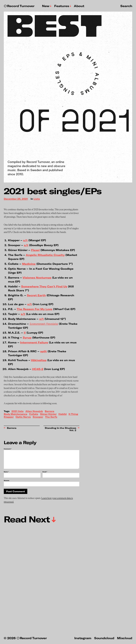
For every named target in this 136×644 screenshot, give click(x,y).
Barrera (49, 411)
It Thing (73, 414)
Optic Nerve (23, 417)
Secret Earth (36, 295)
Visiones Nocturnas (37, 278)
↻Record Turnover (19, 6)
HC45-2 (38, 369)
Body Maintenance (16, 414)
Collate (34, 414)
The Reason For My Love (35, 309)
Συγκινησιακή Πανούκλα (44, 324)
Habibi (63, 414)
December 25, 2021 (16, 199)
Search (126, 6)
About (79, 6)
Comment (8, 449)
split (43, 351)
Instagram (83, 638)
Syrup (27, 337)
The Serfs (51, 417)
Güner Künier (48, 414)
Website (7, 481)
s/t (25, 240)
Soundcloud (104, 638)
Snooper (38, 417)
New (46, 6)
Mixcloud (125, 638)
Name (6, 472)
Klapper (9, 417)
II (25, 333)
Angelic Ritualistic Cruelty (45, 255)
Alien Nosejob (34, 411)
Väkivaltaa (39, 360)
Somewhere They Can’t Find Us (44, 286)
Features (62, 6)
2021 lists (17, 411)
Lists (37, 199)
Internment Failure (34, 342)
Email (45, 472)
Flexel (35, 250)
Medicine (29, 264)
